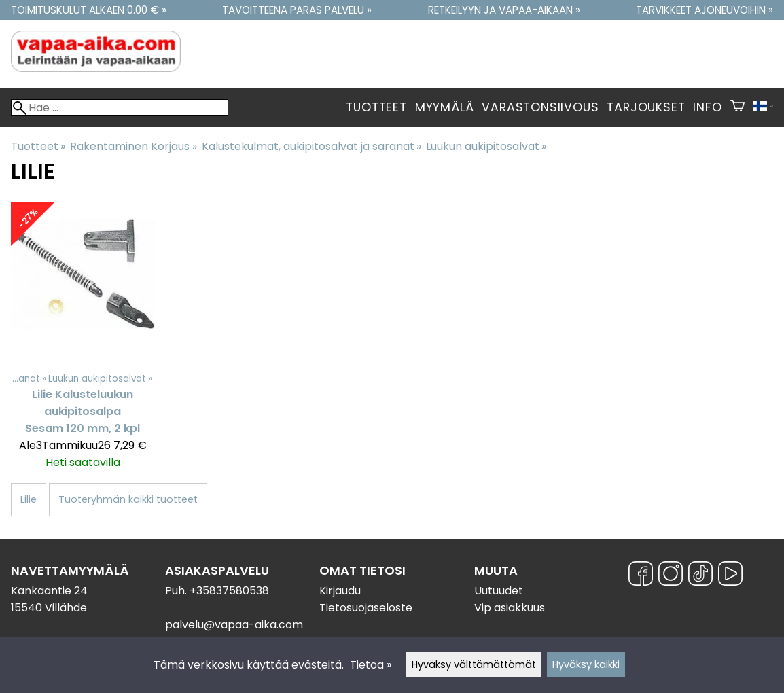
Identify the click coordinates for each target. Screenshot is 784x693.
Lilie (29, 499)
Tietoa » (371, 665)
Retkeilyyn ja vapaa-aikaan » (504, 10)
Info (707, 107)
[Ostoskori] (737, 107)
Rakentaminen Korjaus (133, 146)
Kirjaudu (340, 591)
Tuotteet (376, 107)
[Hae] (120, 108)
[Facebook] (641, 576)
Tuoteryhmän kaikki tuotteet (128, 499)
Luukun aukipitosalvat (486, 146)
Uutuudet (499, 591)
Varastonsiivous (540, 107)
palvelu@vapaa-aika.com (234, 625)
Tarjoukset (646, 107)
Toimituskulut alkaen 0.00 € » (89, 10)
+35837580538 (229, 591)
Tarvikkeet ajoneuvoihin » (705, 10)
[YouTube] (730, 576)
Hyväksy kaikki (586, 664)
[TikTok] (700, 576)
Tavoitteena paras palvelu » (297, 10)
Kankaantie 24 (49, 591)
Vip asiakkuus (510, 608)
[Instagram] (671, 576)
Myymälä (445, 107)
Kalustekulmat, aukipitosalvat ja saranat (311, 146)
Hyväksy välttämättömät (474, 664)
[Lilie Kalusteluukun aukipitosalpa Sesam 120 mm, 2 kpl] (83, 342)
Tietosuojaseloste (366, 608)
